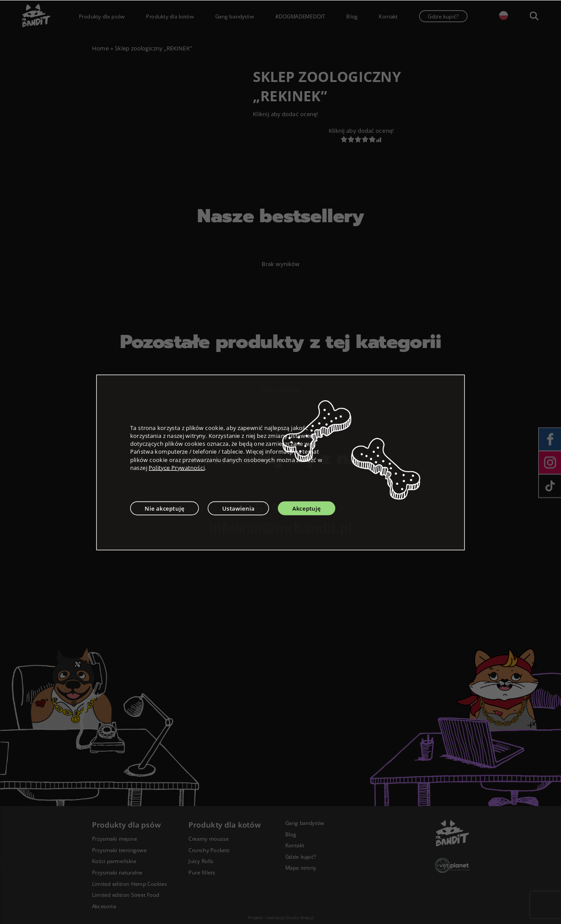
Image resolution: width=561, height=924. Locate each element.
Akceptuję (307, 508)
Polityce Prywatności (177, 467)
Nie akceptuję (165, 508)
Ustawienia (238, 508)
